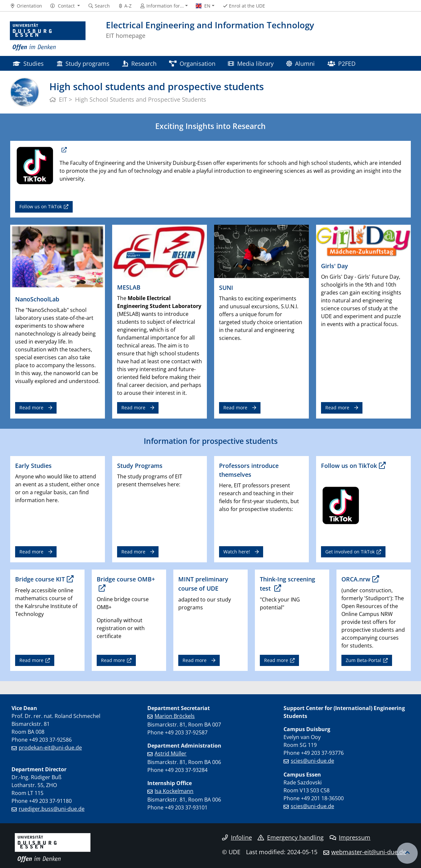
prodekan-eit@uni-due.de (50, 748)
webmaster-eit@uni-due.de (369, 852)
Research (139, 63)
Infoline (237, 837)
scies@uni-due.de (312, 761)
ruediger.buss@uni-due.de (52, 809)
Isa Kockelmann (174, 791)
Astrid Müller (171, 753)
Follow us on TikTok (41, 206)
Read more (31, 408)
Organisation (192, 63)
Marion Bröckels (175, 716)
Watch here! (237, 552)
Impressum (350, 837)
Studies (28, 63)
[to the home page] (48, 36)
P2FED (342, 63)
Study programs (83, 63)
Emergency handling (291, 837)
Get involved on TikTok (350, 552)
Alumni (300, 63)
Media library (251, 63)
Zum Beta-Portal (363, 660)
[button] (65, 6)
